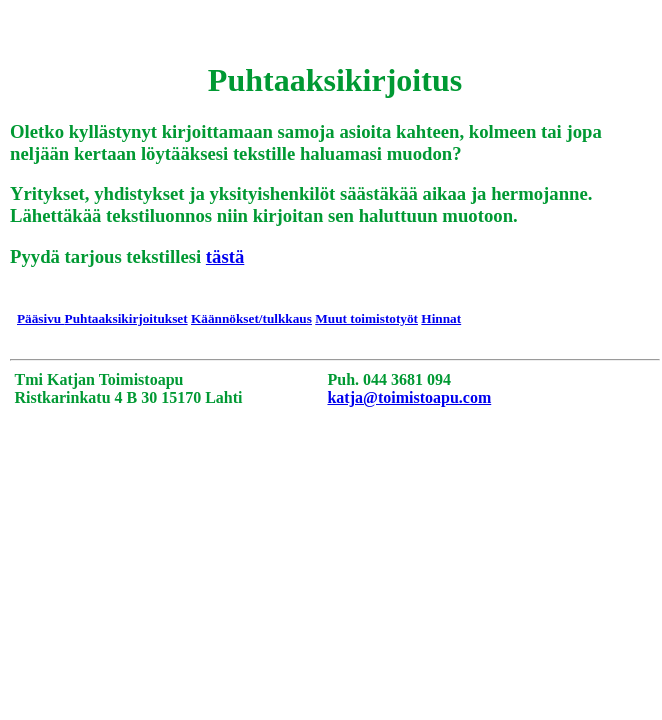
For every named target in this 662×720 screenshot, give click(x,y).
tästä (225, 256)
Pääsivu (41, 318)
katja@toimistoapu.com (409, 397)
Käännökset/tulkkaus (251, 318)
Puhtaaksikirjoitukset (126, 318)
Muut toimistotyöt (366, 318)
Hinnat (441, 318)
